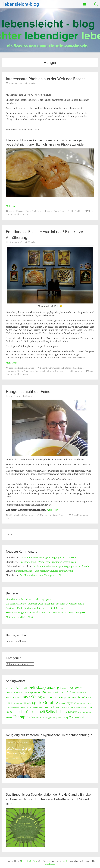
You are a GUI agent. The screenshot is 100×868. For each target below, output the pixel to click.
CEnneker (32, 83)
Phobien (79, 211)
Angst (50, 211)
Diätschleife (78, 368)
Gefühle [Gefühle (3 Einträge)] (9, 703)
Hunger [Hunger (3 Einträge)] (62, 703)
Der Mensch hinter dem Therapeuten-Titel (42, 575)
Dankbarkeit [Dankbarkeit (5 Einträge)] (13, 693)
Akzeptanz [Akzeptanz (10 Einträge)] (44, 688)
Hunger (63, 211)
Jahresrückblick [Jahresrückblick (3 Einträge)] (13, 707)
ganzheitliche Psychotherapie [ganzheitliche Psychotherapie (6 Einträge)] (61, 697)
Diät (52, 368)
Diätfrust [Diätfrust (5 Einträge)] (70, 693)
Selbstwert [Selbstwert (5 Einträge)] (71, 712)
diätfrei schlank (16, 368)
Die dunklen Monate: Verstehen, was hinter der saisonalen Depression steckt (45, 604)
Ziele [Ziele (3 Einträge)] (60, 718)
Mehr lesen (13, 206)
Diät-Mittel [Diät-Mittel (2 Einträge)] (52, 693)
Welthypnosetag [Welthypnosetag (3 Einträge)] (50, 718)
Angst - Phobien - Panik (20, 211)
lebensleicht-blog (21, 4)
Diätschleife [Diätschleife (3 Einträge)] (81, 693)
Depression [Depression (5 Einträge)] (35, 693)
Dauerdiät (45, 368)
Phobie (71, 211)
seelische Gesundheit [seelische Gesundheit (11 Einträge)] (28, 712)
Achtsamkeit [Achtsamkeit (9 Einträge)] (25, 688)
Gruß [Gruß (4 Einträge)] (31, 703)
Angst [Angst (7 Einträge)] (57, 688)
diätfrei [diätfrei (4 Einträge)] (60, 693)
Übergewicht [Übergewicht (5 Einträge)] (76, 717)
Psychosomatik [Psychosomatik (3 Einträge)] (68, 707)
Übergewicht (77, 371)
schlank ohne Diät (50, 371)
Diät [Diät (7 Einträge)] (45, 692)
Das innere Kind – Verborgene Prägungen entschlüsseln (48, 557)
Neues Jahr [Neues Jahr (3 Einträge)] (25, 707)
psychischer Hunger (57, 515)
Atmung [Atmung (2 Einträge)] (65, 688)
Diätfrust (67, 368)
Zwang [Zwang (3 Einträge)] (65, 718)
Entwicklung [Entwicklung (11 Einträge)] (31, 697)
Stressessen (65, 371)
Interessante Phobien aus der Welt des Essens (46, 79)
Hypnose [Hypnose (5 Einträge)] (71, 703)
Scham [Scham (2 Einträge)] (78, 708)
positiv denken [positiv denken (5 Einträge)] (52, 707)
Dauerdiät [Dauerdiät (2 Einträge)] (24, 693)
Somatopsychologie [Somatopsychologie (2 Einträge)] (84, 712)
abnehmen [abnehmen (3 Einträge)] (10, 688)
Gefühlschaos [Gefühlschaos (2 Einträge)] (18, 704)
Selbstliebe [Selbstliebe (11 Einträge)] (55, 712)
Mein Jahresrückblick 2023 (19, 617)
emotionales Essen (14, 371)
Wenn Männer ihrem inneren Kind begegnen (28, 599)
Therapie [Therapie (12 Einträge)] (21, 717)
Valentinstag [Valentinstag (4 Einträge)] (36, 718)
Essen (56, 211)
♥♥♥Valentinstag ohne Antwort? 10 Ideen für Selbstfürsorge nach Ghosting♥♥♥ (46, 613)
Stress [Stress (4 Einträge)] (9, 718)
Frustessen (29, 371)
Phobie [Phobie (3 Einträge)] (33, 707)
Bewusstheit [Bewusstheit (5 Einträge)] (75, 688)
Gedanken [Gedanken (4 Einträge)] (86, 698)
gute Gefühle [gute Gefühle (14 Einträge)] (46, 703)
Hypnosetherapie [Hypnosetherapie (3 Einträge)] (84, 703)
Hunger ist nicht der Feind (28, 392)
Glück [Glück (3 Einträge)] (25, 703)
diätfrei (59, 368)
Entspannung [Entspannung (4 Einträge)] (13, 698)
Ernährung (36, 211)
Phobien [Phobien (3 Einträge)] (40, 707)
